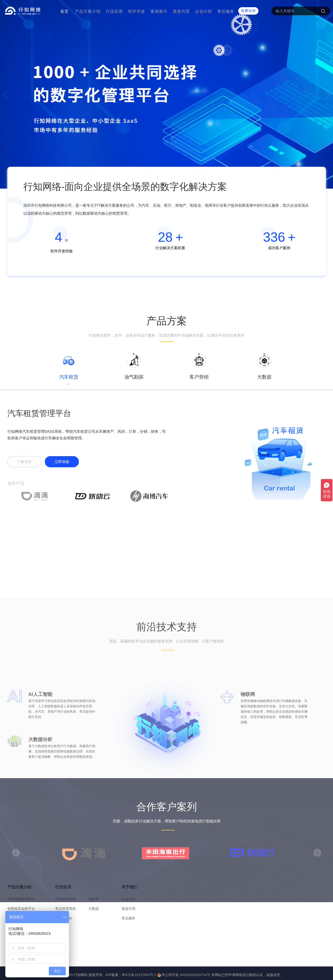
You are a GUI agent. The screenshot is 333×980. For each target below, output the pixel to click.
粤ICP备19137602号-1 (139, 975)
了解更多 (24, 463)
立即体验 (62, 463)
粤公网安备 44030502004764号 (184, 975)
